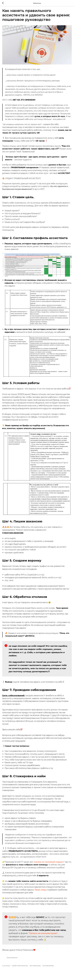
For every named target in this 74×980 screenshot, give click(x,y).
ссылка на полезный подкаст (49, 864)
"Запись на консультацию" (43, 936)
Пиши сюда (40, 892)
